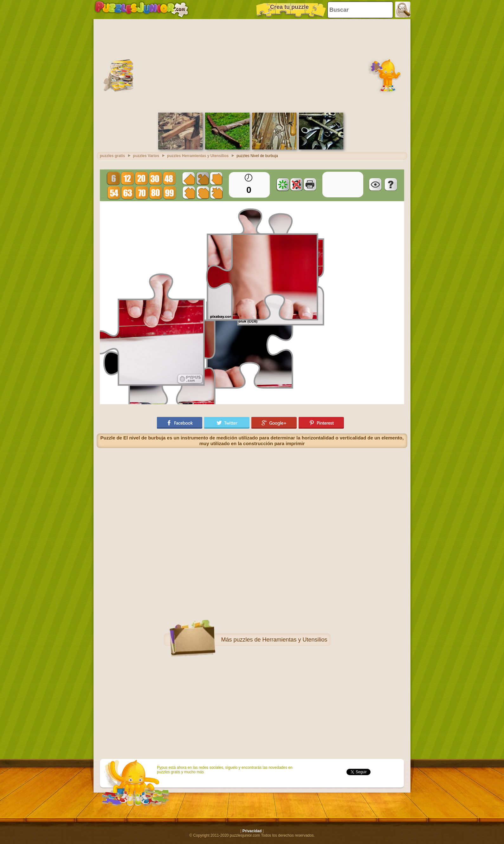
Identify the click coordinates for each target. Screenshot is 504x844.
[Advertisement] (252, 65)
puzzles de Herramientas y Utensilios (280, 640)
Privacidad (252, 831)
